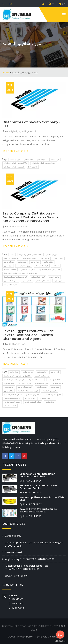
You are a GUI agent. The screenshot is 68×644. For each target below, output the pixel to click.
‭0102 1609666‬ (16, 608)
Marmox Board (13, 552)
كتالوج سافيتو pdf (43, 281)
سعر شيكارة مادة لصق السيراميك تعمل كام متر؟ (21, 273)
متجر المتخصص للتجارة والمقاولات (44, 163)
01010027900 (16, 599)
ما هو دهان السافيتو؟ (50, 391)
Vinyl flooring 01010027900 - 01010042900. (30, 559)
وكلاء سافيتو (35, 262)
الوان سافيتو (55, 159)
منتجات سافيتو (9, 262)
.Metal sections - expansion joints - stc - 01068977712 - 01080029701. (27, 567)
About (12, 637)
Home (6, 72)
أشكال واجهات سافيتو (34, 395)
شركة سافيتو (50, 402)
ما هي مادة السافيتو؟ (28, 269)
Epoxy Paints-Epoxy (16, 576)
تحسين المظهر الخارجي (12, 402)
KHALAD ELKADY (18, 226)
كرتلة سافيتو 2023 (42, 266)
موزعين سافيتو (15, 159)
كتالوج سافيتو (42, 159)
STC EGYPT (33, 167)
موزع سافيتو (8, 266)
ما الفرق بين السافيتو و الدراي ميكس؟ (17, 376)
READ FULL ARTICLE (16, 151)
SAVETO (56, 266)
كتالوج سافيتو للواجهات (53, 395)
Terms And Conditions (47, 637)
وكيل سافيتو (29, 159)
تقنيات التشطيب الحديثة (33, 402)
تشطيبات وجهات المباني (12, 398)
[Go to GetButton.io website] (60, 641)
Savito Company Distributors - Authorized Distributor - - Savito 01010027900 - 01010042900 (30, 217)
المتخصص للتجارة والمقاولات (22, 131)
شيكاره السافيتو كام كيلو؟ (13, 395)
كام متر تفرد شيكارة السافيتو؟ (50, 269)
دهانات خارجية (58, 258)
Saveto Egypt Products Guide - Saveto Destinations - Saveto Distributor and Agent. (29, 335)
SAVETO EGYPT (10, 269)
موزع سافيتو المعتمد (24, 266)
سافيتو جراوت (59, 281)
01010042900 (16, 603)
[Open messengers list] (60, 635)
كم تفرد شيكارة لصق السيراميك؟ (15, 277)
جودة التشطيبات (44, 398)
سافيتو (12, 255)
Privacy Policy (25, 637)
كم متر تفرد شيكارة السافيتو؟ (28, 391)
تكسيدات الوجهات (29, 258)
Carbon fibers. (13, 536)
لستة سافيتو (22, 262)
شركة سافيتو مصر (10, 284)
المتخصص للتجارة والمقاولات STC (16, 163)
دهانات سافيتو (48, 262)
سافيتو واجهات (54, 277)
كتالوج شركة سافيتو (38, 277)
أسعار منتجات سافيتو (11, 281)
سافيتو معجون (27, 281)
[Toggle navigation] (64, 15)
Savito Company (11, 258)
